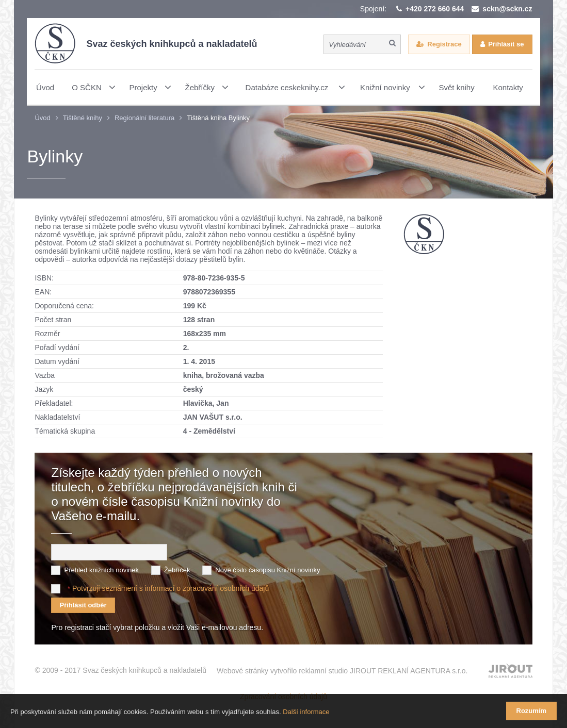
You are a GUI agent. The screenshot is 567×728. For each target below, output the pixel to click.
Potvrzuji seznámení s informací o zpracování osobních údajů (171, 588)
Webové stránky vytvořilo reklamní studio (342, 671)
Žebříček (177, 570)
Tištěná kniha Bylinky (218, 118)
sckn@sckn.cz (507, 9)
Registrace (444, 44)
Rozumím (532, 711)
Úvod (42, 118)
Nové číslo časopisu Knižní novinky (268, 570)
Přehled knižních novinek (101, 570)
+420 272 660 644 (435, 9)
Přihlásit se (506, 44)
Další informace (306, 712)
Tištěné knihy (83, 118)
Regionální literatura (144, 118)
